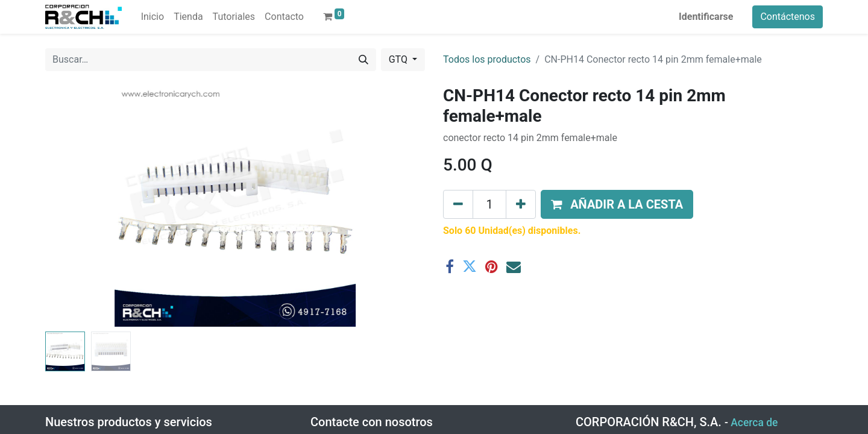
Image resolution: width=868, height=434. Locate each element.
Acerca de (754, 423)
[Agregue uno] (521, 204)
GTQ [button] (399, 59)
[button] (617, 204)
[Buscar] (363, 60)
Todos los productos (487, 59)
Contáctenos (788, 17)
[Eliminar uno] (458, 204)
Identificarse (706, 17)
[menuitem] (153, 17)
